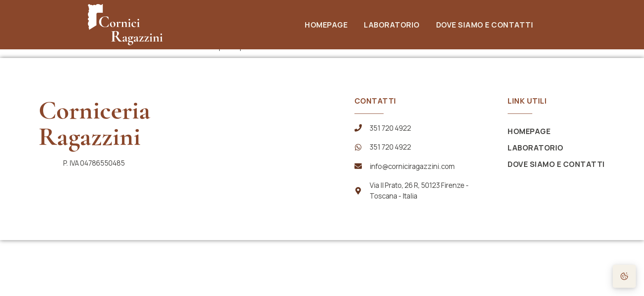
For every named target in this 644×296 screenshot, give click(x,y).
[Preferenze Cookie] (624, 276)
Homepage (326, 25)
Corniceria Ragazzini (94, 123)
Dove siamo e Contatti (485, 25)
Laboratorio (392, 25)
